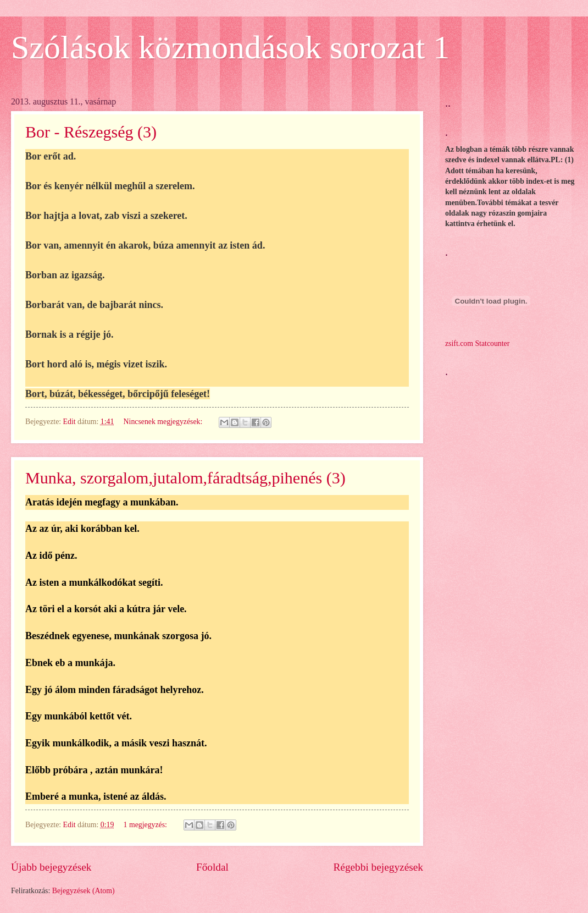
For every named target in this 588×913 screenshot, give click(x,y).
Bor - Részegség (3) (91, 132)
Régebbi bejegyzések (378, 867)
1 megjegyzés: (146, 825)
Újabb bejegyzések (51, 867)
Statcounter (492, 343)
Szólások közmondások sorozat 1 (230, 47)
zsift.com (459, 343)
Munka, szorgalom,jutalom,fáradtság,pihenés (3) (185, 478)
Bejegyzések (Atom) (84, 891)
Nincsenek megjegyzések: (164, 422)
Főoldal (212, 867)
